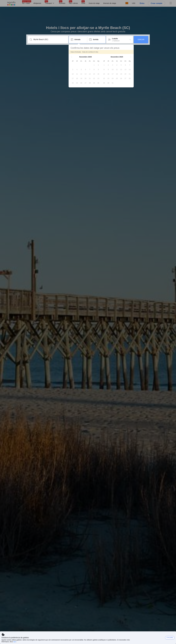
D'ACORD (170, 638)
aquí (15, 642)
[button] (72, 57)
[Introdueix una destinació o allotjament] (50, 40)
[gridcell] (94, 65)
